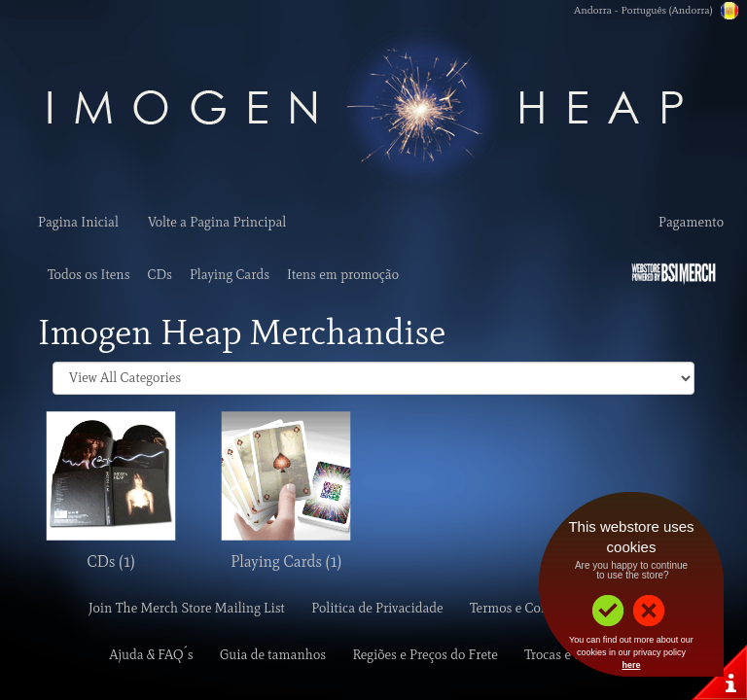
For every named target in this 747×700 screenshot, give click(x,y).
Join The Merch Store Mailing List (187, 608)
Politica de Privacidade (377, 608)
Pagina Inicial (78, 222)
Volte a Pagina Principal (217, 222)
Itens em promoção (343, 275)
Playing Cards (230, 275)
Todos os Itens (89, 275)
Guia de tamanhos (273, 655)
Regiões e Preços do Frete (425, 655)
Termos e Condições (528, 608)
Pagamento (691, 222)
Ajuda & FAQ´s (151, 655)
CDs (160, 275)
